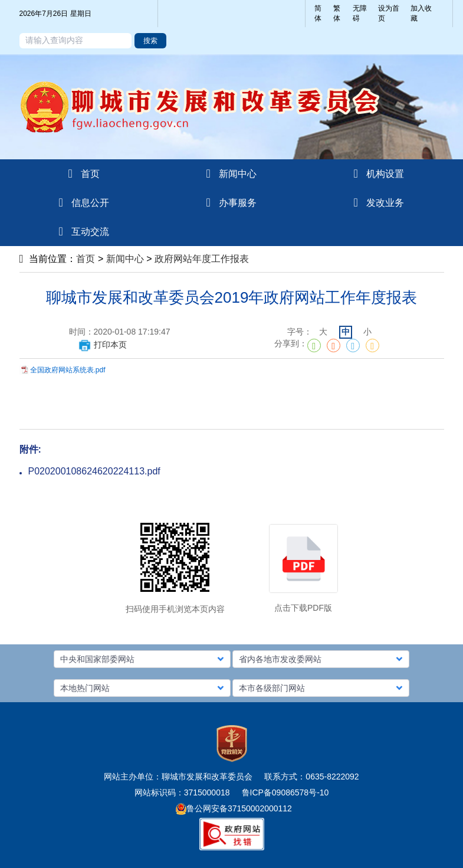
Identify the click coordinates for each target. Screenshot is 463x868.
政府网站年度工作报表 (202, 259)
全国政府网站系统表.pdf (68, 370)
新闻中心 (125, 259)
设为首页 (389, 13)
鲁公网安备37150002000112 (234, 808)
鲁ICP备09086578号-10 (285, 792)
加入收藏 (421, 13)
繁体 (337, 13)
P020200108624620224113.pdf (94, 471)
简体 (318, 13)
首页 (86, 259)
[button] (142, 659)
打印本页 (102, 345)
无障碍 (360, 13)
